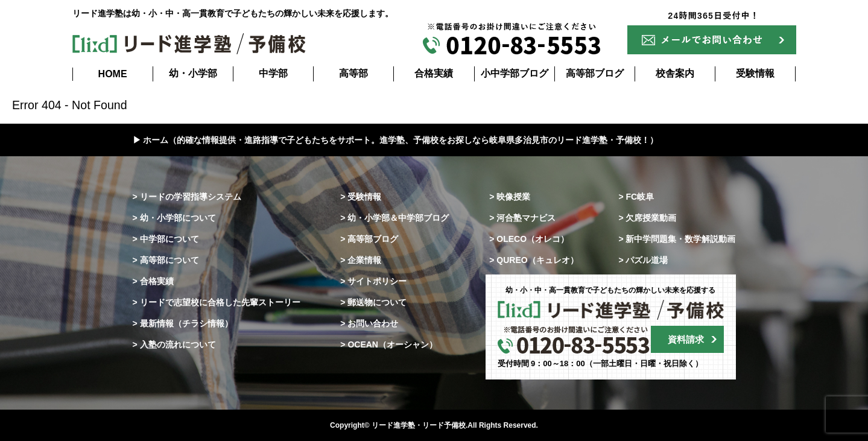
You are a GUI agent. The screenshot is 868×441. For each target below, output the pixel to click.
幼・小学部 (193, 73)
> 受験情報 (361, 197)
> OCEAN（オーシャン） (389, 344)
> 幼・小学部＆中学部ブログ (394, 218)
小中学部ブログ (515, 73)
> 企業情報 (361, 260)
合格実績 (434, 73)
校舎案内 (675, 73)
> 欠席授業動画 (647, 218)
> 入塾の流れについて (174, 344)
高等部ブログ (595, 73)
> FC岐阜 (636, 197)
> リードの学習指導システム (187, 197)
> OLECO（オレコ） (529, 239)
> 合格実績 (153, 281)
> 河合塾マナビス (522, 218)
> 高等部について (166, 260)
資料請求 (686, 339)
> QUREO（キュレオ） (534, 260)
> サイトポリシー (373, 281)
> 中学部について (166, 239)
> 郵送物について (373, 302)
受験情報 (755, 73)
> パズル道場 (643, 260)
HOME (113, 74)
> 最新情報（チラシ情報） (183, 323)
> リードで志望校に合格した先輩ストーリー (217, 302)
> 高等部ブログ (369, 239)
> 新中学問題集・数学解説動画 (677, 239)
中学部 (273, 73)
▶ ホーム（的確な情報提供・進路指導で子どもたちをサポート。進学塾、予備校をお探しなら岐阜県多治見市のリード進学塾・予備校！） (396, 140)
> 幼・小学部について (174, 218)
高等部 (353, 73)
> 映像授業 (510, 197)
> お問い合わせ (369, 323)
